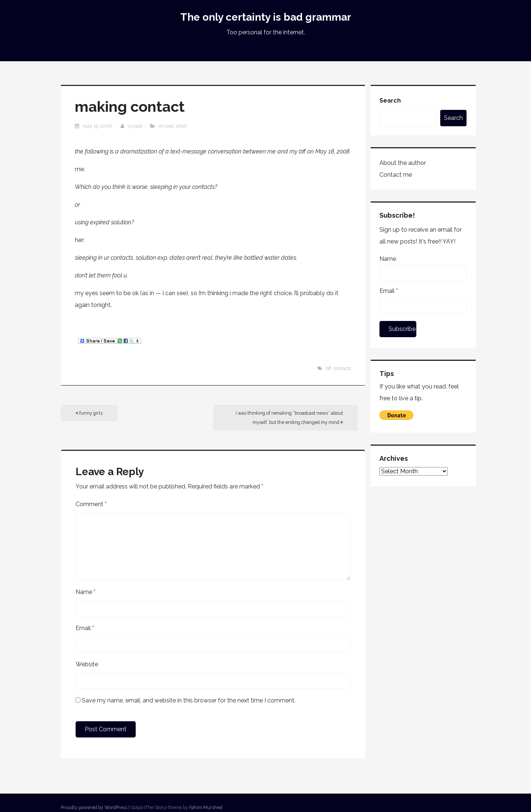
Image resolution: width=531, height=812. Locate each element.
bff (329, 368)
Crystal (135, 126)
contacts (342, 368)
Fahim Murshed (206, 807)
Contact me (396, 175)
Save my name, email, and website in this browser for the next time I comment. (189, 700)
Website (87, 664)
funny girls (89, 413)
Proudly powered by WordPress (94, 807)
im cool (166, 126)
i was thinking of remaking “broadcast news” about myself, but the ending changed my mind (289, 418)
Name (86, 592)
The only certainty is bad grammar (266, 17)
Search (390, 101)
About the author (403, 163)
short (181, 126)
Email (85, 628)
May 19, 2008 (98, 126)
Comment (91, 504)
